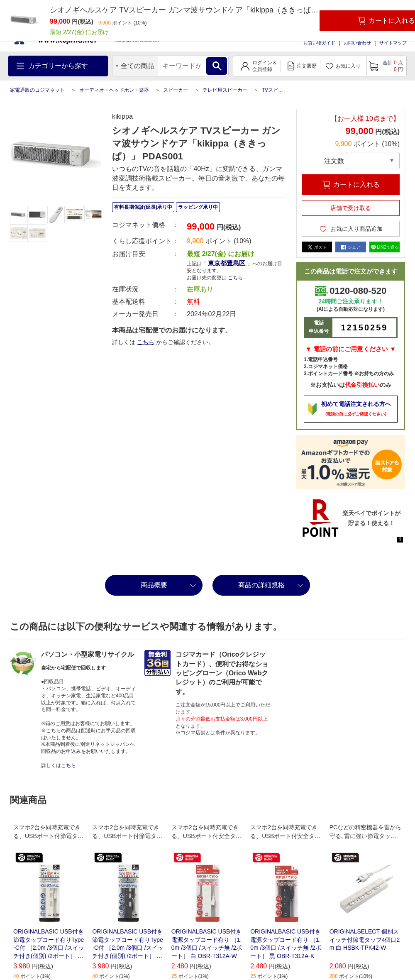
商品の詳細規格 (261, 585)
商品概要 (154, 585)
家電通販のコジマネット (37, 90)
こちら (235, 278)
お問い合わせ (357, 43)
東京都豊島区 (227, 263)
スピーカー (176, 90)
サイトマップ (393, 43)
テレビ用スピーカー (225, 90)
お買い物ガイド (319, 43)
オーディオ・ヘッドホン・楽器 (114, 90)
